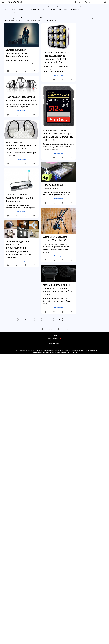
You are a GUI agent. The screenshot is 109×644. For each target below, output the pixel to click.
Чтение (45, 9)
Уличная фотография (11, 18)
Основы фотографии (50, 20)
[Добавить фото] (85, 2)
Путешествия (63, 9)
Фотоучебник (35, 9)
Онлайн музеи (72, 7)
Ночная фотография (77, 18)
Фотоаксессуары (21, 67)
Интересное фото (27, 7)
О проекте (55, 626)
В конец (59, 320)
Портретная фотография (28, 18)
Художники (60, 7)
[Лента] (80, 2)
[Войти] (96, 2)
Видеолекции (23, 9)
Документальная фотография (13, 20)
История (51, 7)
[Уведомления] (90, 2)
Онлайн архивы (85, 7)
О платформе (54, 631)
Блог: (6, 7)
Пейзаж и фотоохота (46, 18)
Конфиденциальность (54, 636)
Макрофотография (61, 18)
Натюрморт (90, 18)
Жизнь (53, 9)
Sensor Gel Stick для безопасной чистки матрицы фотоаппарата (20, 198)
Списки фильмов (75, 9)
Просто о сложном (10, 9)
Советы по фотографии (33, 20)
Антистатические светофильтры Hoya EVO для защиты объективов (21, 145)
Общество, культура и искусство (14, 12)
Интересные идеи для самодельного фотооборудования (17, 245)
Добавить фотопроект (55, 633)
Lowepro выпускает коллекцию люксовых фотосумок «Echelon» (17, 53)
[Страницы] (75, 2)
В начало (21, 320)
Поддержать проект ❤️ (54, 628)
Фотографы (15, 7)
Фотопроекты (41, 7)
